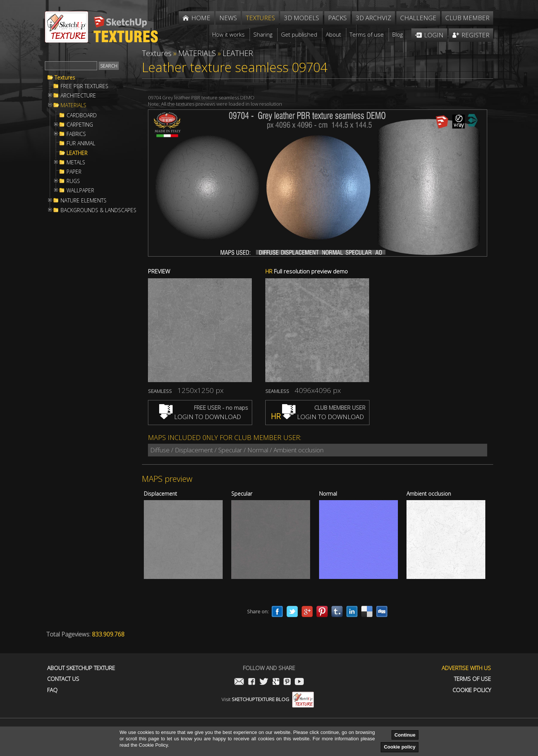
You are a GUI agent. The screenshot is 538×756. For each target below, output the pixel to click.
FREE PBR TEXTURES (84, 86)
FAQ (52, 690)
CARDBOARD (82, 115)
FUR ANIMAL (81, 143)
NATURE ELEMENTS (84, 201)
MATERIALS (73, 105)
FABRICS (76, 134)
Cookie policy (400, 747)
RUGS (73, 181)
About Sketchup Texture (81, 668)
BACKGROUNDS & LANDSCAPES (98, 210)
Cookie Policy (472, 690)
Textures (65, 78)
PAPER (74, 172)
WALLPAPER (80, 190)
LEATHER (77, 153)
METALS (76, 162)
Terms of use (472, 679)
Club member (467, 18)
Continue (405, 735)
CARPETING (80, 125)
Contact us (63, 679)
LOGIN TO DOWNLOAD (200, 417)
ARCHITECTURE (78, 96)
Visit (268, 699)
